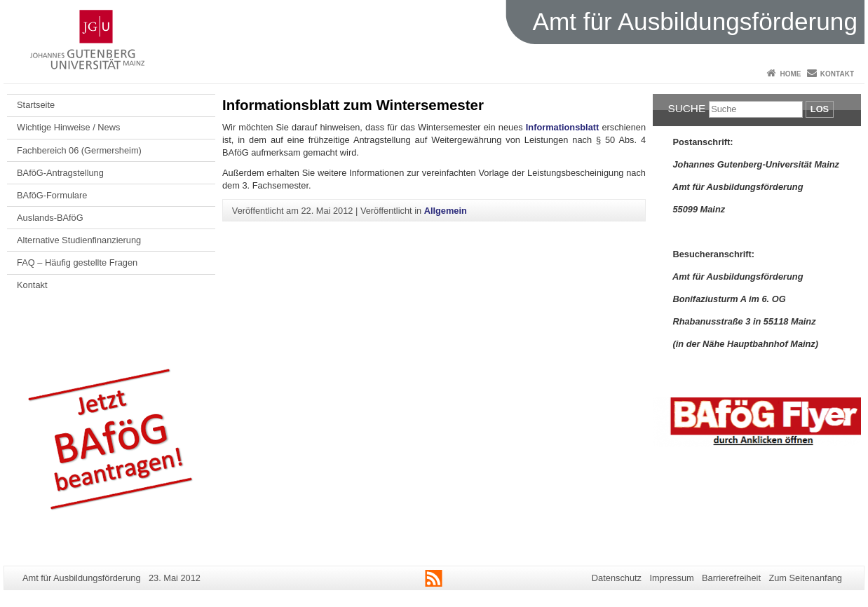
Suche (686, 108)
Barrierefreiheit (731, 578)
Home (790, 74)
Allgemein (446, 211)
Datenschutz (617, 578)
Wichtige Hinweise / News (68, 127)
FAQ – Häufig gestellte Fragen (77, 262)
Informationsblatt (564, 127)
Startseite (36, 105)
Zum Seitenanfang (805, 578)
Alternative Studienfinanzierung (79, 240)
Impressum (671, 578)
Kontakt (837, 74)
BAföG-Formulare (52, 195)
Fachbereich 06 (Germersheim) (79, 150)
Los (820, 109)
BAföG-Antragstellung (60, 173)
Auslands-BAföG (50, 218)
